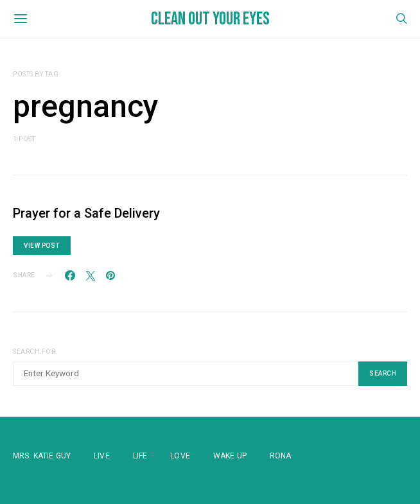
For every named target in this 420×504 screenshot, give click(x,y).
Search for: (35, 352)
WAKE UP (230, 456)
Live (102, 456)
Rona (281, 456)
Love (180, 456)
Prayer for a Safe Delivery (86, 213)
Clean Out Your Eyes (210, 19)
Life (140, 456)
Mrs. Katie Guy (42, 456)
